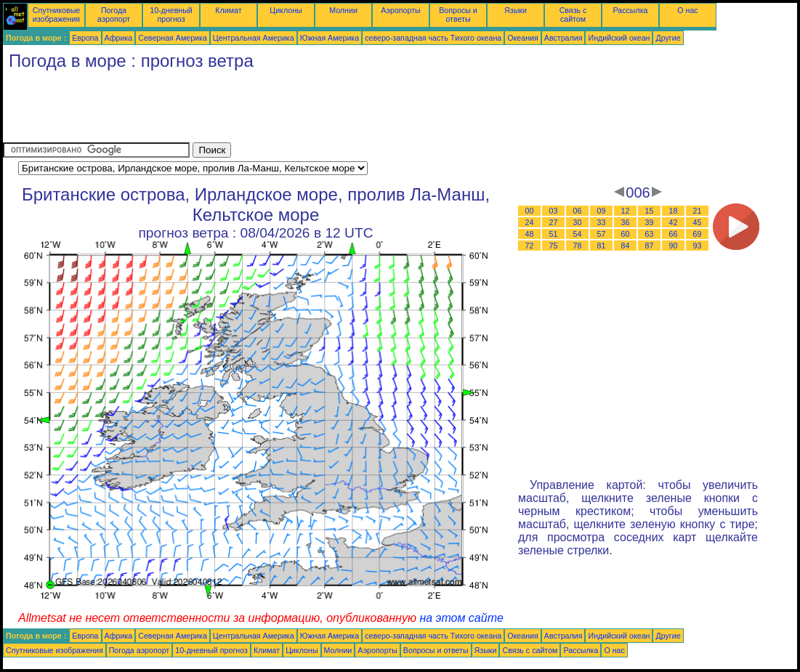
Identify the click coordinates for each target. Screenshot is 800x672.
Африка (119, 38)
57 (602, 234)
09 (602, 211)
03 (554, 211)
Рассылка (630, 10)
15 (650, 211)
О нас (687, 10)
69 (698, 234)
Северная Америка (173, 38)
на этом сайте (461, 618)
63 (650, 234)
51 (554, 234)
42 (674, 222)
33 (602, 222)
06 (578, 211)
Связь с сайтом (573, 15)
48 (530, 234)
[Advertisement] (267, 110)
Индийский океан (619, 38)
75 (554, 246)
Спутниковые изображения (56, 15)
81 (602, 246)
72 (530, 246)
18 (674, 211)
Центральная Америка (254, 38)
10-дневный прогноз (171, 15)
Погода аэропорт (114, 15)
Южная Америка (330, 38)
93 (698, 246)
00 (530, 211)
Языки (516, 10)
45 (698, 222)
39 (650, 222)
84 (626, 246)
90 (674, 246)
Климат (228, 10)
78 (578, 246)
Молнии (343, 10)
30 (578, 222)
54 (578, 234)
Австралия (563, 38)
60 (626, 234)
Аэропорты (401, 10)
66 (674, 234)
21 (698, 211)
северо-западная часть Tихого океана (433, 38)
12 (626, 211)
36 (626, 222)
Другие (668, 38)
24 (530, 222)
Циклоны (286, 10)
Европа (85, 38)
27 (554, 222)
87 (650, 246)
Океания (523, 38)
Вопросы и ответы (458, 15)
